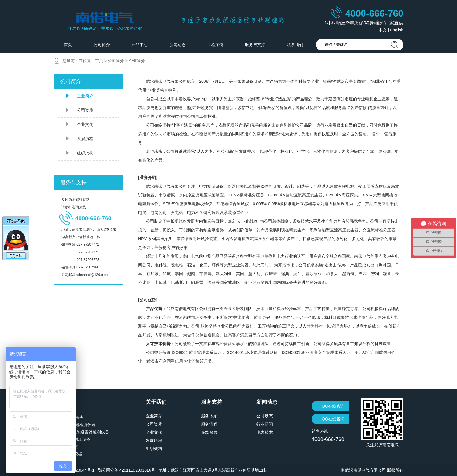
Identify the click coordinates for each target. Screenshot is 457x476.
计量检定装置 (66, 447)
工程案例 (215, 45)
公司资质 (85, 110)
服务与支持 (255, 45)
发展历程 (85, 139)
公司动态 (265, 416)
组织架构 (85, 153)
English (397, 30)
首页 (68, 45)
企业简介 (137, 61)
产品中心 (140, 45)
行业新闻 (265, 424)
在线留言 (209, 432)
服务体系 (209, 416)
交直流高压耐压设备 (72, 439)
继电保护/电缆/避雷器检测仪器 (81, 432)
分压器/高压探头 (68, 417)
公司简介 (102, 45)
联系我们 (295, 45)
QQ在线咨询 (333, 406)
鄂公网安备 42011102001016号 (127, 470)
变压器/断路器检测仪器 (75, 425)
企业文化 (85, 124)
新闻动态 (177, 45)
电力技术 (265, 432)
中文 (383, 30)
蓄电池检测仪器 (68, 454)
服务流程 (209, 424)
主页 (99, 61)
